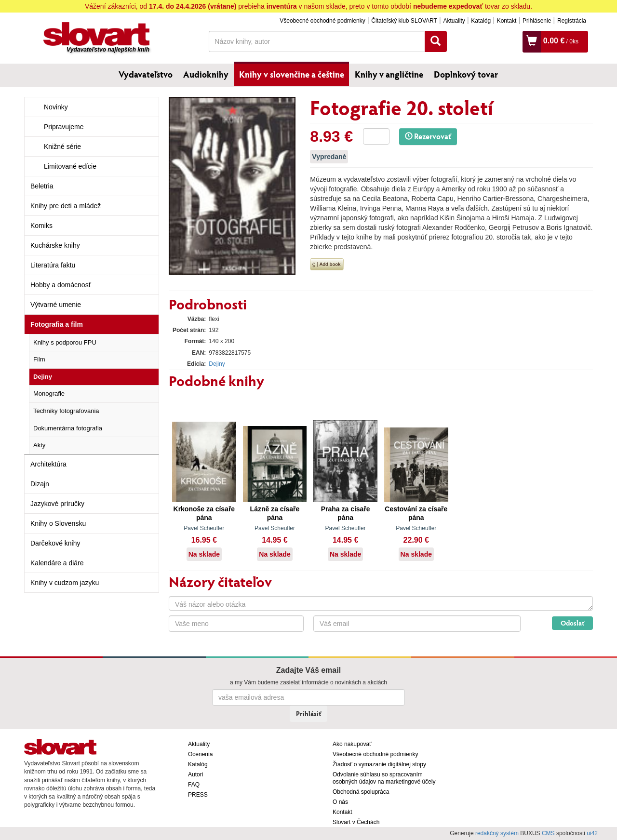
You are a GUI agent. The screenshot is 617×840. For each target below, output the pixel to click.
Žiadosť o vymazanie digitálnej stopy (379, 764)
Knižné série (62, 147)
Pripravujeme (64, 127)
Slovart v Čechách (356, 822)
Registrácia (572, 21)
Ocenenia (200, 754)
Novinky (56, 107)
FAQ (194, 785)
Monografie (49, 393)
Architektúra (48, 464)
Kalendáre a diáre (57, 563)
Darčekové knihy (55, 543)
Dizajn (40, 484)
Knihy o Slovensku (58, 523)
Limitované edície (70, 166)
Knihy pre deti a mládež (66, 206)
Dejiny (43, 377)
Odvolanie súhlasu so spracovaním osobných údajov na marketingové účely (384, 778)
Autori (195, 774)
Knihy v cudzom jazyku (65, 583)
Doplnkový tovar (466, 74)
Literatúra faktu (53, 265)
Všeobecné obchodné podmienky (322, 21)
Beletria (42, 186)
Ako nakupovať (352, 744)
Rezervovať (428, 136)
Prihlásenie (537, 21)
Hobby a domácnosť (61, 285)
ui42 (592, 833)
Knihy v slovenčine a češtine (292, 74)
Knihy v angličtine (389, 74)
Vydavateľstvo (146, 74)
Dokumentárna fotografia (68, 428)
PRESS (198, 795)
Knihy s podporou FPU (65, 342)
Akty (39, 445)
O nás (340, 802)
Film (39, 359)
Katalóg (481, 21)
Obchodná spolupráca (361, 792)
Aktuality (454, 21)
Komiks (41, 226)
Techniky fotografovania (66, 411)
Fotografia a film (57, 324)
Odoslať (572, 623)
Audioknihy (206, 74)
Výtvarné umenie (56, 305)
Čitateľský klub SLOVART (404, 21)
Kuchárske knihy (55, 245)
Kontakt (507, 21)
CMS (548, 833)
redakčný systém (497, 833)
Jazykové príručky (57, 504)
